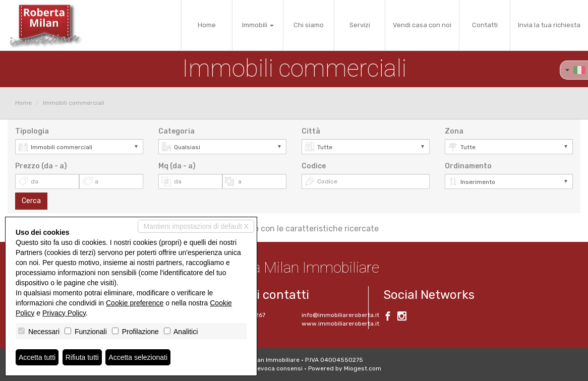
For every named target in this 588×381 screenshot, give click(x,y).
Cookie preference (135, 303)
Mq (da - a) (177, 166)
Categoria (177, 131)
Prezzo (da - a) (41, 166)
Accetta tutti (37, 357)
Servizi (360, 25)
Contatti (485, 25)
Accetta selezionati (138, 357)
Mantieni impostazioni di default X (196, 226)
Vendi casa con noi (422, 25)
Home (207, 25)
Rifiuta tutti (82, 357)
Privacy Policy (64, 313)
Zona (454, 131)
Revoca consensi (278, 368)
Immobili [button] (258, 25)
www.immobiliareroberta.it (340, 324)
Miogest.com (363, 368)
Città (311, 131)
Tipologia (32, 131)
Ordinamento (468, 166)
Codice (314, 166)
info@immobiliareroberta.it (340, 315)
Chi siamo (309, 25)
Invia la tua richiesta (549, 25)
